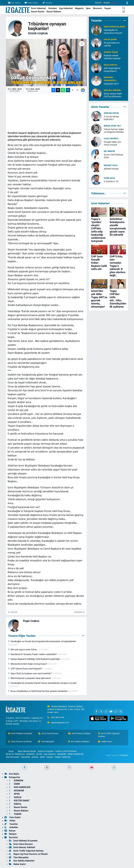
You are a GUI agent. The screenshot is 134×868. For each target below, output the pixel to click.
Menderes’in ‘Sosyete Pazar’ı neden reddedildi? (33, 654)
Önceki (13, 612)
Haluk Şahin (110, 39)
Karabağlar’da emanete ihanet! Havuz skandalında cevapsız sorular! (42, 683)
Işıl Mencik (109, 151)
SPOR (42, 757)
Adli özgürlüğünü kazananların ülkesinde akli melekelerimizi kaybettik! (112, 70)
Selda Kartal (111, 65)
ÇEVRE (39, 754)
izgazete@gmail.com (60, 723)
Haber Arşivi (105, 742)
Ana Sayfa (12, 774)
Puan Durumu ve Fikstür (20, 742)
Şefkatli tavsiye (111, 169)
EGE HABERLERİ (20, 787)
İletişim (11, 834)
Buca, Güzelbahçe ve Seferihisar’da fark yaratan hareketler (38, 691)
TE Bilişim (124, 755)
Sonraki (79, 612)
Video (10, 821)
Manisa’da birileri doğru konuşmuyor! (28, 664)
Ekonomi (97, 8)
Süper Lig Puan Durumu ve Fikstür (28, 854)
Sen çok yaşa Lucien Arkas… (23, 649)
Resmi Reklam (54, 12)
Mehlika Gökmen (112, 90)
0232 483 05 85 (57, 717)
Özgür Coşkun (38, 33)
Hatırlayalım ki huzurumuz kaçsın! (113, 31)
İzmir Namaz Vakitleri (79, 733)
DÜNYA (15, 804)
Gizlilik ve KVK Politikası (66, 751)
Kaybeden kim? (111, 84)
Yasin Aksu (109, 178)
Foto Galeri (14, 3)
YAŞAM (50, 757)
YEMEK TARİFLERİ (62, 757)
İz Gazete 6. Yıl (111, 181)
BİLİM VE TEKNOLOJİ (15, 754)
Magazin (79, 8)
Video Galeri (31, 3)
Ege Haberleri (66, 8)
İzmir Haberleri (39, 8)
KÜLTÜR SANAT (13, 757)
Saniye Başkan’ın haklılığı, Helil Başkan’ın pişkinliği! (34, 659)
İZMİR (14, 784)
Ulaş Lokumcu (111, 139)
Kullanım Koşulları (46, 751)
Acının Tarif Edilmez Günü (113, 156)
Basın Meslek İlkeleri (27, 751)
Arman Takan (111, 52)
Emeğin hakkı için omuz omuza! (112, 143)
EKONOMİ (62, 754)
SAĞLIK (35, 757)
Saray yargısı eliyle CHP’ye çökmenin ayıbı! (113, 95)
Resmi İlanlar (38, 12)
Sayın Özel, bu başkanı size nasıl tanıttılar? (30, 673)
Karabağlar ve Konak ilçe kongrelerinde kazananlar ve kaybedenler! (42, 641)
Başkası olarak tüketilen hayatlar (112, 57)
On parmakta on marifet (112, 44)
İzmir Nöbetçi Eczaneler (20, 733)
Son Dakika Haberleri (79, 742)
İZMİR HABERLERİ (75, 754)
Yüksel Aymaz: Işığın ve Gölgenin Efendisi (114, 131)
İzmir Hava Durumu (48, 733)
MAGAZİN (26, 757)
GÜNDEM (30, 754)
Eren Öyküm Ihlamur (114, 27)
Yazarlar (47, 3)
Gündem (53, 8)
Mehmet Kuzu (111, 165)
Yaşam (108, 8)
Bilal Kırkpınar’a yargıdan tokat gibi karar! (30, 678)
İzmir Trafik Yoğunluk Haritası (109, 735)
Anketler (11, 827)
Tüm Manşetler (46, 742)
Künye (10, 751)
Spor (88, 8)
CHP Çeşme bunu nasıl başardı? (25, 669)
